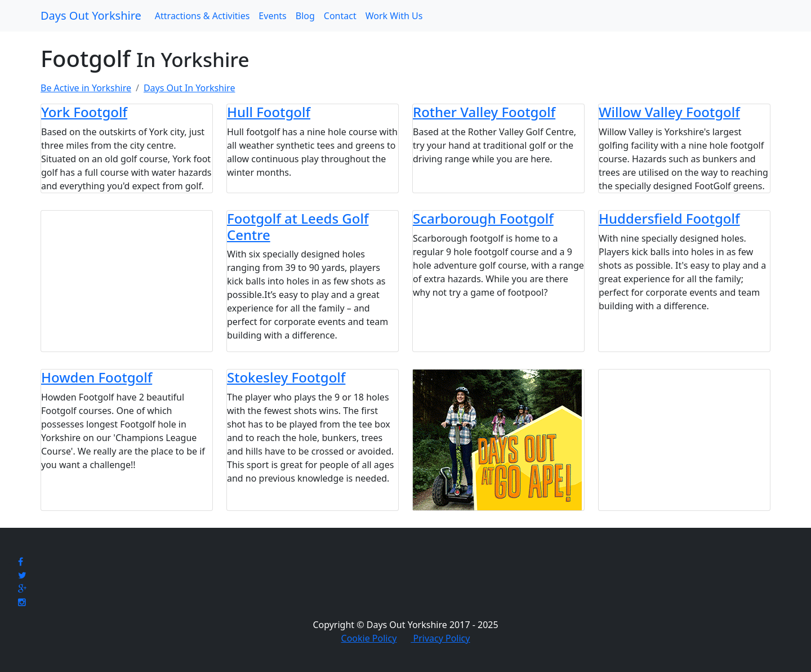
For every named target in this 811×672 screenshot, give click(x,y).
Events (272, 16)
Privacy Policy (440, 638)
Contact (340, 16)
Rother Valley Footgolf (484, 112)
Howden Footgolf (97, 377)
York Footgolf (84, 112)
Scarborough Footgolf (483, 218)
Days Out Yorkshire (91, 15)
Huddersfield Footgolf (669, 218)
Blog (305, 16)
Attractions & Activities (202, 16)
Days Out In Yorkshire (190, 88)
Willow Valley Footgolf (669, 112)
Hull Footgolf (269, 112)
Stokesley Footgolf (286, 377)
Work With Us (394, 16)
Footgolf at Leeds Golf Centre (298, 226)
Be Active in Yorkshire (86, 88)
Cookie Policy (369, 638)
